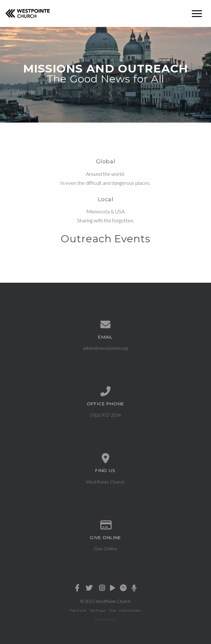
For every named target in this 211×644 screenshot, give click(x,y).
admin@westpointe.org (105, 348)
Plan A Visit (78, 610)
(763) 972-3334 (105, 415)
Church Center (130, 610)
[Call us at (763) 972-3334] (105, 391)
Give (113, 610)
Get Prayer (98, 610)
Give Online (105, 549)
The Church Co (106, 619)
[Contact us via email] (105, 325)
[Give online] (105, 525)
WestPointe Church (105, 482)
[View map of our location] (105, 459)
